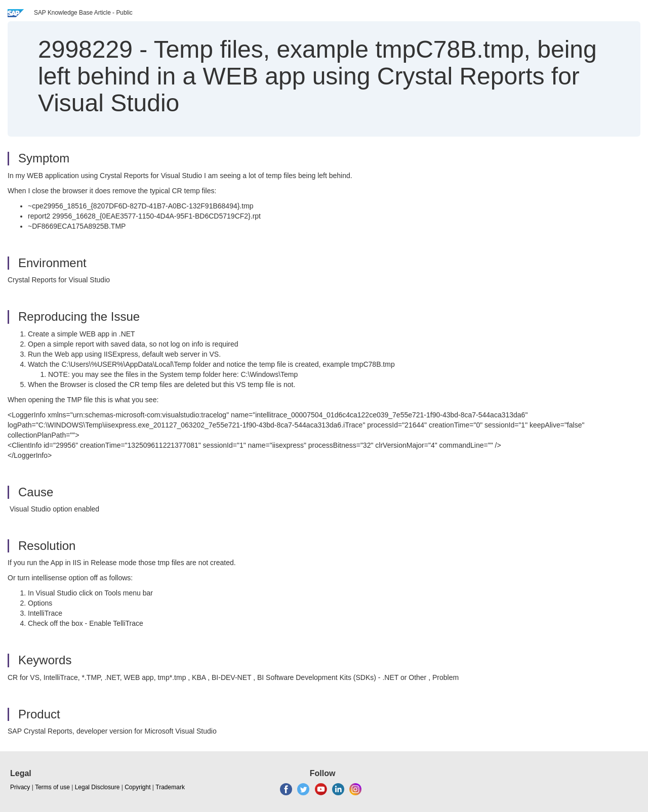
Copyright (137, 787)
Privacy (20, 787)
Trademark (170, 787)
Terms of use (52, 787)
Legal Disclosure (97, 787)
